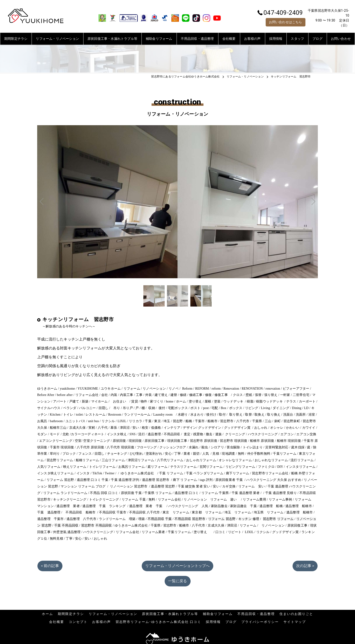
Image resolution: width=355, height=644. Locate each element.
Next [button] (248, 202)
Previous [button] (107, 202)
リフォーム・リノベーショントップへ (177, 566)
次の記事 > (305, 566)
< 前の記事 (50, 566)
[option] (154, 296)
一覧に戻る (178, 581)
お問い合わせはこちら (286, 22)
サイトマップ (295, 622)
